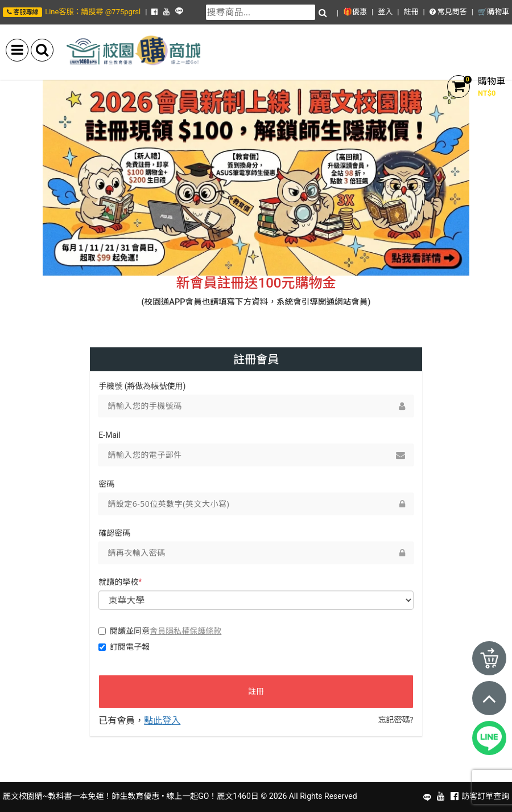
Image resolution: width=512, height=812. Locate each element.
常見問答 (448, 12)
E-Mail (109, 435)
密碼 (106, 484)
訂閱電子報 (124, 647)
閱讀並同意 (160, 631)
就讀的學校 (120, 582)
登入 (385, 12)
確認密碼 (114, 533)
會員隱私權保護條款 (185, 631)
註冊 (411, 12)
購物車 (492, 81)
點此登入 (162, 720)
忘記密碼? (396, 719)
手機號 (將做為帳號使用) (142, 386)
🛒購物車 (494, 12)
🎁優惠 (355, 12)
